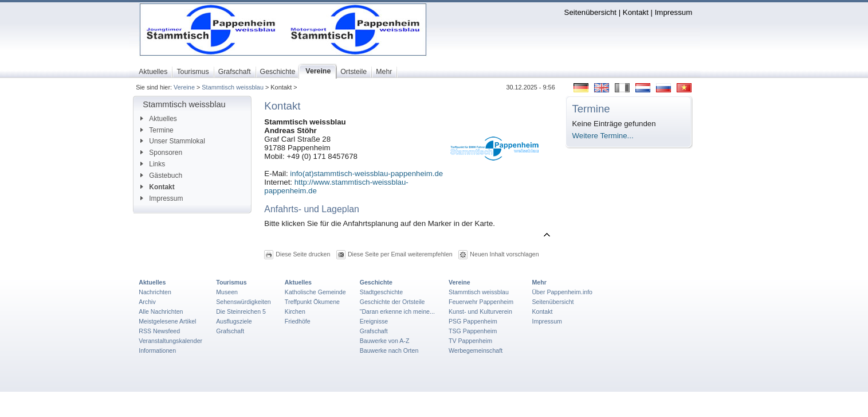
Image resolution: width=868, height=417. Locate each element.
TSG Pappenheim (473, 331)
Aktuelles (158, 119)
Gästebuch (161, 176)
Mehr (539, 282)
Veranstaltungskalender (170, 341)
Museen (227, 292)
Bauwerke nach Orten (389, 350)
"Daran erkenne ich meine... (397, 311)
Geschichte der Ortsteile (392, 302)
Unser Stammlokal (173, 141)
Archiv (147, 302)
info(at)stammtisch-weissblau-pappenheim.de (366, 174)
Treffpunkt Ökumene (312, 302)
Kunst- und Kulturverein (480, 311)
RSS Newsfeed (159, 331)
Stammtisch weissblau (233, 87)
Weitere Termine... (603, 136)
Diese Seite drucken (303, 254)
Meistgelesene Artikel (167, 321)
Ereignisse (374, 321)
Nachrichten (155, 292)
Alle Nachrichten (161, 311)
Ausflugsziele (234, 321)
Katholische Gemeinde (315, 292)
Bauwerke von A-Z (385, 341)
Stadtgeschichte (382, 292)
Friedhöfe (298, 321)
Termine (157, 130)
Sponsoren (161, 153)
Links (153, 164)
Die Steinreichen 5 (241, 311)
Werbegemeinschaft (476, 350)
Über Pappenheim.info (562, 292)
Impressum (674, 12)
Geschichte (376, 282)
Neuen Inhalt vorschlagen (504, 254)
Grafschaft (230, 331)
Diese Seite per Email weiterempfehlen (400, 254)
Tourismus (231, 282)
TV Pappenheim (470, 341)
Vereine (184, 87)
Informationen (157, 350)
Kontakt (636, 12)
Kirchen (295, 311)
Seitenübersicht (590, 12)
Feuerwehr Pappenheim (481, 302)
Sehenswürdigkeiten (243, 302)
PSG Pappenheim (473, 321)
